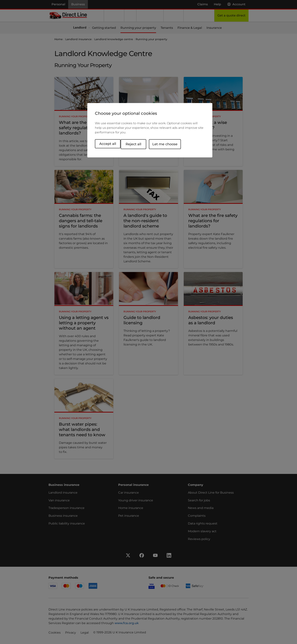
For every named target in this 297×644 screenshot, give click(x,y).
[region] (150, 130)
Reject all (138, 144)
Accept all (108, 144)
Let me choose (169, 144)
